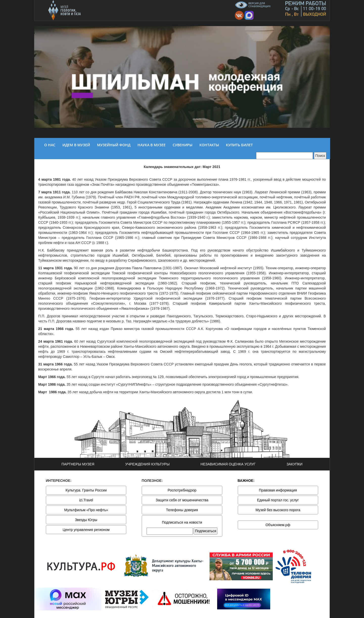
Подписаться (206, 531)
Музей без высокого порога (278, 510)
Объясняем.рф (278, 525)
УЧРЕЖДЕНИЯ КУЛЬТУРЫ (147, 464)
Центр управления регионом (86, 530)
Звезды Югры (86, 520)
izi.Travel (86, 500)
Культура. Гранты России (86, 490)
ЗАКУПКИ (294, 464)
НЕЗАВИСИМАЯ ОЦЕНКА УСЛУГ (228, 464)
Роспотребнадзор (182, 490)
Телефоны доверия (182, 510)
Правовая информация (278, 490)
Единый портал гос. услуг (278, 500)
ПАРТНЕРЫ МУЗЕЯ (78, 464)
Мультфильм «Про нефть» (86, 510)
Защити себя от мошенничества (182, 500)
